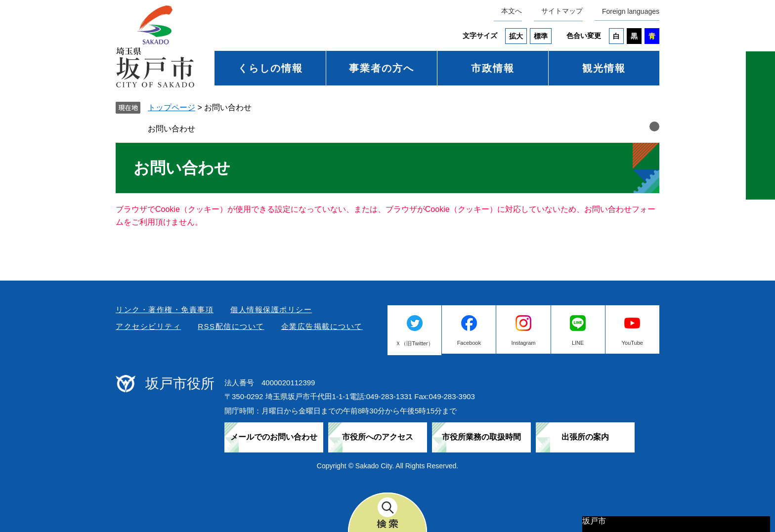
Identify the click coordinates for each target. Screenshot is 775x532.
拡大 (516, 36)
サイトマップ (562, 11)
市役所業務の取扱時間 (481, 437)
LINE (578, 343)
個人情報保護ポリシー (271, 309)
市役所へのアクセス (378, 437)
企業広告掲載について (322, 326)
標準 (541, 36)
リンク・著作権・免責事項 (165, 309)
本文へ (512, 11)
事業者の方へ (382, 68)
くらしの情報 (270, 68)
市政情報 (493, 68)
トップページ (172, 107)
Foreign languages (631, 11)
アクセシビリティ (148, 326)
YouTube (632, 343)
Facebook (469, 343)
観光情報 (604, 68)
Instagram (524, 343)
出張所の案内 (585, 437)
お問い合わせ (172, 129)
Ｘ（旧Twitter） (414, 343)
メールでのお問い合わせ (274, 437)
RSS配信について (231, 326)
